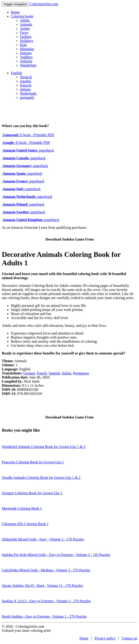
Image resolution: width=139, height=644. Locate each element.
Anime (25, 28)
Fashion (26, 37)
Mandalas (27, 49)
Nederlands (28, 93)
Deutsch (26, 77)
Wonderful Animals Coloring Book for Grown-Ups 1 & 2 (44, 447)
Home (15, 12)
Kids (23, 45)
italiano (25, 89)
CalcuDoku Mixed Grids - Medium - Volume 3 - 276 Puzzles (46, 570)
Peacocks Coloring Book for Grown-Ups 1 (33, 462)
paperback (28, 150)
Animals (26, 24)
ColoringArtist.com (44, 4)
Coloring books (22, 16)
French (42, 373)
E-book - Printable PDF (28, 135)
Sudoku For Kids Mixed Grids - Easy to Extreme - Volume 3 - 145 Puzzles (56, 555)
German (29, 373)
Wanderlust (28, 65)
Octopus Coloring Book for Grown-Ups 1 (32, 493)
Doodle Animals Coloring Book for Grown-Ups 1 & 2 (41, 478)
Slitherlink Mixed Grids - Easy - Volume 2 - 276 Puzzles (43, 539)
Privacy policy (105, 638)
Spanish (54, 373)
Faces (24, 33)
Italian (67, 373)
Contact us (129, 638)
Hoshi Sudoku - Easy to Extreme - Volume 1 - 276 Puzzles (44, 616)
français (26, 85)
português (27, 97)
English (16, 73)
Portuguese (81, 373)
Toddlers (26, 57)
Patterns (26, 53)
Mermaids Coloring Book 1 (22, 508)
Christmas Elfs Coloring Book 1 (25, 524)
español (26, 81)
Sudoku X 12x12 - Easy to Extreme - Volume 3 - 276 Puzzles (46, 601)
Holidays (27, 41)
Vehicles (26, 61)
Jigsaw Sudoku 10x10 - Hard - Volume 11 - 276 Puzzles (42, 586)
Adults (25, 20)
